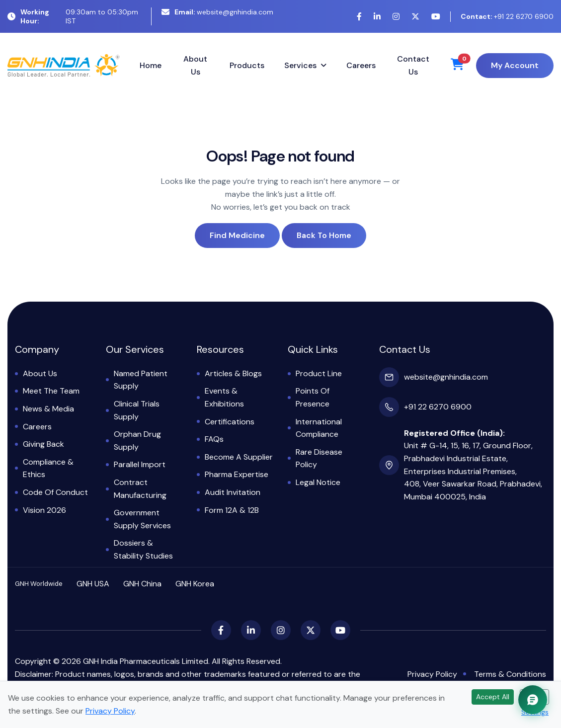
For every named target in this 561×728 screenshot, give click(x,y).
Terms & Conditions (510, 674)
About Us (195, 65)
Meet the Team (51, 391)
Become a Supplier (239, 457)
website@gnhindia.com (217, 12)
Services (300, 65)
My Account (515, 65)
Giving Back (43, 444)
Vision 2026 (44, 510)
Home (151, 65)
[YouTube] (436, 17)
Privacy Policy (432, 674)
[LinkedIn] (377, 17)
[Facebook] (359, 17)
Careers (361, 65)
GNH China (142, 584)
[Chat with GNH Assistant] (533, 700)
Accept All (493, 697)
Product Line (319, 373)
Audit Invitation (233, 492)
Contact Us (413, 65)
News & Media (48, 409)
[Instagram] (396, 17)
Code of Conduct (55, 492)
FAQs (214, 439)
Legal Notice (318, 482)
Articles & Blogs (233, 373)
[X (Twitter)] (415, 17)
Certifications (230, 422)
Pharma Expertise (237, 474)
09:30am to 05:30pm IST (73, 16)
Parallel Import (140, 464)
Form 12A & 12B (232, 510)
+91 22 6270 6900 (507, 16)
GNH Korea (195, 584)
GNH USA (93, 584)
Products (247, 65)
